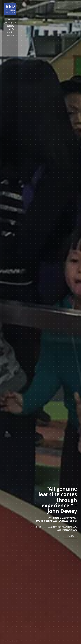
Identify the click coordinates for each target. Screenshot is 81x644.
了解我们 (71, 536)
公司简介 (10, 19)
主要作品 (10, 29)
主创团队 (10, 26)
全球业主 (10, 32)
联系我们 (10, 35)
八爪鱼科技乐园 (10, 23)
